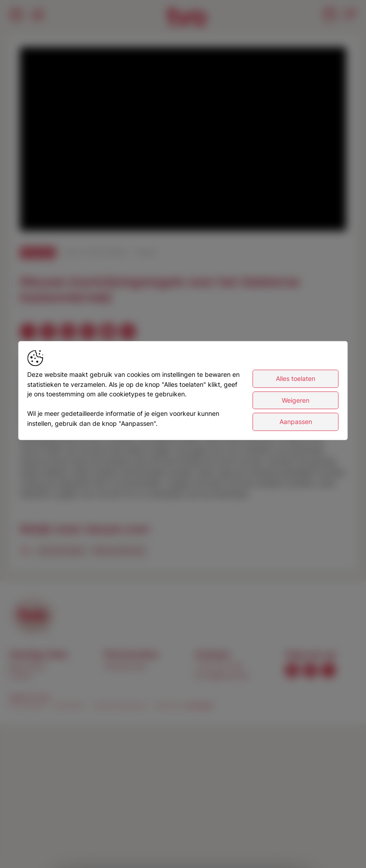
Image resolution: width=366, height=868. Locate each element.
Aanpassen (296, 425)
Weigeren (296, 403)
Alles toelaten (296, 381)
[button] (185, 141)
